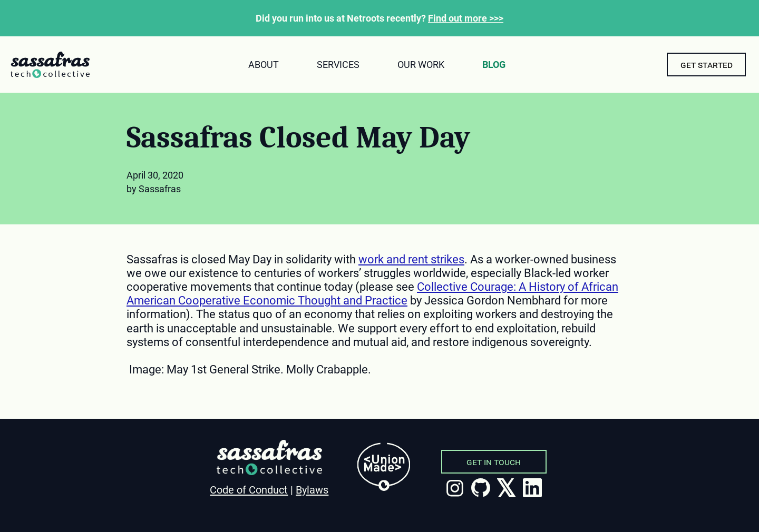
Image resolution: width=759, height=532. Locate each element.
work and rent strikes (411, 259)
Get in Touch (494, 462)
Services (338, 65)
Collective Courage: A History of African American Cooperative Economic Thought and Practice (372, 294)
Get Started (707, 65)
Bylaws (312, 490)
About (264, 65)
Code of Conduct (249, 490)
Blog (494, 65)
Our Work (421, 65)
